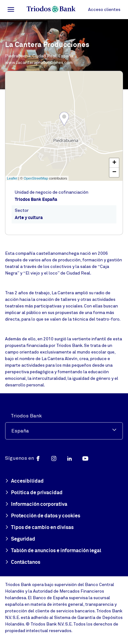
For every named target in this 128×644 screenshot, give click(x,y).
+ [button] (114, 163)
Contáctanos (23, 563)
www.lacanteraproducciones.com (39, 63)
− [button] (114, 172)
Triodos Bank (26, 416)
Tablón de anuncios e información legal (53, 551)
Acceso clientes (104, 10)
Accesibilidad (24, 481)
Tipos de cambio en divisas (39, 528)
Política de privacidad (34, 493)
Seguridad (20, 539)
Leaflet (12, 178)
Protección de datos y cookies (43, 516)
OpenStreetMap (36, 178)
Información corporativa (36, 505)
